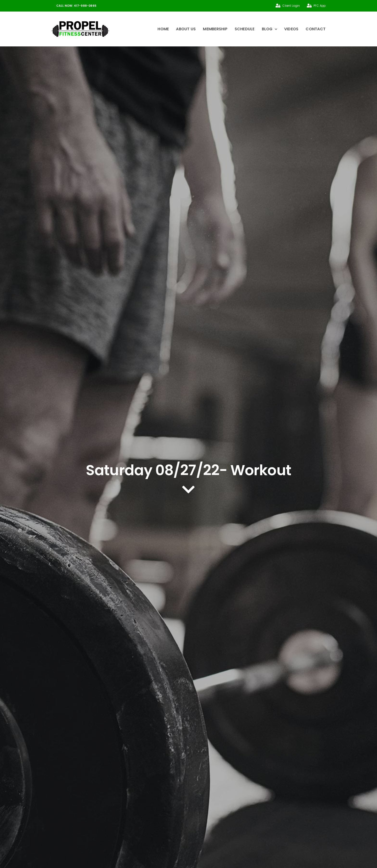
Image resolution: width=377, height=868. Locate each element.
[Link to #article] (188, 490)
